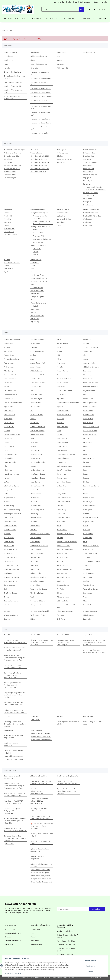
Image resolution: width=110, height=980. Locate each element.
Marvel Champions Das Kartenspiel (41, 222)
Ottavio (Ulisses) (36, 518)
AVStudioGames (36, 371)
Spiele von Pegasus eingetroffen (11, 744)
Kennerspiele (88, 172)
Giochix (7, 442)
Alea (32, 359)
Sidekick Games (62, 557)
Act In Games (9, 426)
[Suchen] (60, 9)
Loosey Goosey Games (91, 486)
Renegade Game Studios (39, 545)
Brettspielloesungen (38, 339)
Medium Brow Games (65, 498)
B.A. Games (87, 371)
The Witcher (35, 318)
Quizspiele (87, 202)
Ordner (36, 251)
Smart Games (62, 561)
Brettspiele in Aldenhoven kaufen (40, 73)
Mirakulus (8, 502)
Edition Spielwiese (37, 434)
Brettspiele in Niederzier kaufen (39, 128)
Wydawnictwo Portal (38, 615)
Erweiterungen (89, 205)
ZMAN (33, 619)
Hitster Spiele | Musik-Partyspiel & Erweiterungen (96, 188)
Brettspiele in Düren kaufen (40, 88)
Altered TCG (37, 230)
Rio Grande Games (11, 549)
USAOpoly (8, 611)
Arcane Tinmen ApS (38, 363)
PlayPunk (7, 533)
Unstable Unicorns (11, 235)
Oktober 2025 (36, 635)
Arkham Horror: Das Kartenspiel (40, 217)
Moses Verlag (9, 506)
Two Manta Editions (38, 601)
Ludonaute (61, 490)
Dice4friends (9, 399)
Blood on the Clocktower (13, 72)
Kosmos (86, 478)
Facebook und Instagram (14, 759)
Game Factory (9, 422)
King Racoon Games (38, 474)
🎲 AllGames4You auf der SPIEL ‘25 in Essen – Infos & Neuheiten (42, 642)
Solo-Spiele (87, 159)
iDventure (87, 462)
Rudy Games (9, 553)
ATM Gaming (9, 371)
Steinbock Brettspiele (38, 577)
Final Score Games (90, 434)
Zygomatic (87, 619)
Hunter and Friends (38, 462)
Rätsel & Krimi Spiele (91, 192)
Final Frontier (88, 411)
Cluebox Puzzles (63, 213)
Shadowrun (61, 162)
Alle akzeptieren (91, 960)
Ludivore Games (36, 490)
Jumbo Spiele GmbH (38, 470)
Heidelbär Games (37, 454)
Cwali (32, 391)
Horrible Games (89, 458)
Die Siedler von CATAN (39, 281)
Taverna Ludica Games (39, 589)
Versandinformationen (39, 64)
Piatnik (86, 526)
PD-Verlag (34, 522)
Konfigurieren (91, 966)
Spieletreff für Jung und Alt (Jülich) (14, 91)
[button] (89, 9)
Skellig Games (9, 561)
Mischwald (8, 216)
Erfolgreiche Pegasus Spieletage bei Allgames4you (14, 641)
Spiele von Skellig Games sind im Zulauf (15, 752)
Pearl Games (61, 522)
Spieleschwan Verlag (64, 569)
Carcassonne (35, 272)
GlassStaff (34, 442)
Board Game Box (10, 379)
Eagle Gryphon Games (12, 434)
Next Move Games (90, 506)
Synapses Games (63, 585)
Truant (86, 597)
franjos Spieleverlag (64, 414)
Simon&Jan (87, 557)
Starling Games (89, 573)
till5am (59, 593)
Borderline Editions (37, 430)
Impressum (9, 974)
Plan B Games (62, 529)
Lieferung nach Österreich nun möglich (68, 723)
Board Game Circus (64, 379)
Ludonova (87, 490)
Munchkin (8, 219)
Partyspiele (87, 184)
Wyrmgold (60, 615)
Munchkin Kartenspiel (38, 303)
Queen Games (9, 541)
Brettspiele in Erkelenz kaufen (41, 96)
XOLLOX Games (89, 615)
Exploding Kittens (37, 287)
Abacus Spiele (9, 355)
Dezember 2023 (36, 730)
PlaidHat (34, 529)
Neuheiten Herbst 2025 (39, 159)
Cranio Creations (10, 391)
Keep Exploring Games (12, 474)
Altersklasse (73, 2)
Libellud (86, 482)
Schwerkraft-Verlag (90, 553)
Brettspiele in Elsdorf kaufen (41, 92)
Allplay (59, 359)
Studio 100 (61, 581)
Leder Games (35, 482)
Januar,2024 (8, 730)
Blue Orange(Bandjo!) (91, 426)
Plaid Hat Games (10, 529)
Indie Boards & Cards (64, 466)
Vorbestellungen (36, 153)
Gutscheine (8, 159)
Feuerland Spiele (63, 411)
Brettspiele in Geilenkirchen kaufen (41, 108)
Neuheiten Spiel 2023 (38, 172)
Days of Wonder (89, 391)
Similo (6, 225)
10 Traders (8, 351)
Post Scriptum (9, 537)
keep (85, 470)
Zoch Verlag (61, 619)
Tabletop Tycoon (89, 585)
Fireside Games (10, 414)
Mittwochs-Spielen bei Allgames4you (12, 97)
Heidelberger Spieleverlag (66, 454)
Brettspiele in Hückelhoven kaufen (40, 114)
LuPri (6, 494)
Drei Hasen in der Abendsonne (68, 403)
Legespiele (87, 178)
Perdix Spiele (35, 526)
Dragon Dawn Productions (13, 403)
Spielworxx (8, 573)
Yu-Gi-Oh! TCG (38, 242)
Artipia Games (9, 367)
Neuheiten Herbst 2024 (39, 165)
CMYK (59, 430)
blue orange (88, 375)
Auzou (59, 339)
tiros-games (87, 593)
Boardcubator (35, 379)
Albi (85, 355)
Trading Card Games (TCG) (40, 227)
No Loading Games (37, 510)
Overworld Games (63, 518)
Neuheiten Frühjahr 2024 (40, 168)
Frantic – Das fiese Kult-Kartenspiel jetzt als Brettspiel (94, 651)
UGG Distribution (63, 601)
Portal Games (88, 533)
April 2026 (8, 635)
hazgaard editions (11, 454)
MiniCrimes (90, 196)
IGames (33, 466)
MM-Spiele (34, 502)
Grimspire (87, 446)
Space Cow (34, 565)
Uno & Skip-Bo (9, 231)
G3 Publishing (62, 438)
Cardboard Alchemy (90, 383)
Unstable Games (89, 605)
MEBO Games (35, 498)
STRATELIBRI (88, 577)
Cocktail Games (36, 387)
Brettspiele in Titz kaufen (40, 133)
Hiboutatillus (9, 458)
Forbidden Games (37, 414)
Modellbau (61, 222)
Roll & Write (87, 199)
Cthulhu (60, 156)
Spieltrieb (87, 569)
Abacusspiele (88, 422)
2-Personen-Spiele (90, 153)
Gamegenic (35, 422)
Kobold (86, 474)
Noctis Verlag (62, 510)
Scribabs (86, 343)
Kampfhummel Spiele (65, 470)
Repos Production (63, 545)
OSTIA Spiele (9, 518)
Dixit (32, 284)
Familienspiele (88, 168)
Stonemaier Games (64, 577)
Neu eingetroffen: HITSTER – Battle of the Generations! (14, 704)
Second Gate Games (11, 557)
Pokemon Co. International (40, 533)
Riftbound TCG (38, 236)
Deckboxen (37, 248)
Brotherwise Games (38, 383)
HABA (6, 450)
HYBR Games (61, 462)
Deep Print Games (11, 395)
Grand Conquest (63, 446)
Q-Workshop (88, 537)
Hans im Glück (62, 450)
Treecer (7, 597)
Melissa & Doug (62, 343)
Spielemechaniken (58, 2)
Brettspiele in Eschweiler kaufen (39, 101)
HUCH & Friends (10, 462)
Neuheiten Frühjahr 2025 (40, 162)
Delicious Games (36, 395)
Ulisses (86, 601)
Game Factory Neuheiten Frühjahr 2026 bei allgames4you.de (13, 675)
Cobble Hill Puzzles (90, 430)
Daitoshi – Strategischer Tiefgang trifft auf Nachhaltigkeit (65, 642)
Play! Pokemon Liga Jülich (13, 82)
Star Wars (34, 312)
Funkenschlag (35, 294)
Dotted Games (88, 399)
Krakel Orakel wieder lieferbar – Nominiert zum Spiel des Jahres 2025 (94, 642)
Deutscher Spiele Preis (39, 278)
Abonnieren (97, 909)
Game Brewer (88, 418)
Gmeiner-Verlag (62, 442)
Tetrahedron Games (90, 589)
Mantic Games (36, 494)
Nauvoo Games (36, 506)
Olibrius (86, 514)
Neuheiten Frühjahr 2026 (40, 156)
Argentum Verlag (89, 363)
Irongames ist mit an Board (41, 736)
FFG (32, 411)
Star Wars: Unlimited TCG (42, 239)
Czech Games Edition (64, 391)
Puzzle (59, 225)
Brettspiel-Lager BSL (11, 156)
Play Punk (87, 529)
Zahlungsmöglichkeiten (39, 56)
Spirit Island (35, 309)
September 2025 (63, 635)
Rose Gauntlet (88, 549)
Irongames (87, 466)
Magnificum (8, 343)
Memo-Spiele (88, 181)
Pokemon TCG (38, 233)
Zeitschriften (9, 269)
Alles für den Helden (38, 426)
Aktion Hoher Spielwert (12, 153)
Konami (7, 478)
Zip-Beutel (8, 272)
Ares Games (61, 363)
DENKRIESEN (61, 395)
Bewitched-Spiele (10, 375)
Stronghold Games (37, 581)
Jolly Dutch (8, 470)
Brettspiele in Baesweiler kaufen (39, 83)
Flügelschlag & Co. (37, 290)
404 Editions (88, 351)
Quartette (8, 222)
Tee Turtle (60, 589)
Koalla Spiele (61, 474)
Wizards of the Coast (91, 611)
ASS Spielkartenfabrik (91, 367)
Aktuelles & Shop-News (39, 776)
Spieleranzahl (85, 2)
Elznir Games (35, 407)
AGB (58, 56)
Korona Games (62, 478)
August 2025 (88, 635)
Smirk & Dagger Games (92, 561)
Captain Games (62, 383)
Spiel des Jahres (10, 175)
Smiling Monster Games (13, 339)
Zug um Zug (35, 322)
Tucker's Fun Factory (11, 601)
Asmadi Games (36, 367)
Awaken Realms (62, 371)
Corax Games (62, 387)
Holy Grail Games (63, 458)
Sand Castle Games (37, 553)
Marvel (33, 300)
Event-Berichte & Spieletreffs (67, 776)
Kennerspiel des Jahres (12, 165)
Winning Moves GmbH (65, 611)
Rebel (85, 541)
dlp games (61, 399)
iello (6, 466)
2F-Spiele (60, 351)
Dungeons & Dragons (64, 159)
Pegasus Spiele (89, 522)
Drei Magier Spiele (90, 403)
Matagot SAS (61, 494)
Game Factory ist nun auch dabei (93, 723)
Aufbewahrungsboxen (12, 263)
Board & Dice (88, 379)
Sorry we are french (11, 565)
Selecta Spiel (35, 557)
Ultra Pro (7, 605)
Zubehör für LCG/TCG (38, 245)
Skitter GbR (35, 561)
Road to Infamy (36, 549)
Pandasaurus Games (91, 518)
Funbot (33, 418)
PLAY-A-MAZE (35, 343)
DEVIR (85, 395)
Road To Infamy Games (65, 549)
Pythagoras (87, 339)
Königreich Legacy (37, 297)
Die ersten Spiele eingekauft (42, 739)
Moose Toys (87, 502)
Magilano (34, 347)
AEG (58, 355)
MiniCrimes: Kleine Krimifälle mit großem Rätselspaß (15, 649)
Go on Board (88, 442)
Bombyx (7, 430)
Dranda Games (36, 403)
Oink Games (61, 514)
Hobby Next (8, 162)
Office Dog (34, 514)
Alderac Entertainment (12, 359)
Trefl (32, 597)
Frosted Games (89, 414)
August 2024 (35, 716)
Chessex (7, 347)
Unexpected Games (37, 605)
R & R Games (35, 541)
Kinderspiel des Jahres (12, 168)
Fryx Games (8, 418)
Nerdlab (60, 506)
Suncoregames (9, 585)
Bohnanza (8, 213)
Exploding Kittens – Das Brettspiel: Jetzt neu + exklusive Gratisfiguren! (15, 724)
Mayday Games (10, 498)
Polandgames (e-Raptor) (65, 533)
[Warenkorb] (102, 9)
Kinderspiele (88, 165)
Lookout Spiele (62, 486)
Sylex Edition (35, 585)
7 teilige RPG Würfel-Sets (92, 216)
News (96, 2)
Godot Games (9, 446)
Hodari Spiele (35, 458)
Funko (33, 438)
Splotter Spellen (36, 573)
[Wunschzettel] (94, 9)
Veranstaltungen (10, 178)
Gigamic (86, 438)
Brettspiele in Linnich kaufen (41, 123)
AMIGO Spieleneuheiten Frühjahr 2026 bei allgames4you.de (13, 685)
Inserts (7, 266)
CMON (6, 387)
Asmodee (60, 367)
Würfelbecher (88, 219)
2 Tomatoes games (37, 351)
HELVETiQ (87, 454)
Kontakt (104, 2)
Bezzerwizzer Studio (38, 375)
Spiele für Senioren (90, 162)
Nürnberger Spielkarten (13, 514)
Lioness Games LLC (37, 486)
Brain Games (9, 383)
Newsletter (34, 68)
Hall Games (35, 450)
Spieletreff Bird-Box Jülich (13, 86)
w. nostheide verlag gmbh (40, 611)
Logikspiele (61, 216)
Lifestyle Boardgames (12, 486)
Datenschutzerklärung (43, 908)
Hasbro (86, 450)
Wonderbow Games (11, 615)
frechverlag (8, 438)
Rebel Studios (9, 545)
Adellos (33, 355)
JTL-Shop (99, 977)
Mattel (86, 494)
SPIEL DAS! (87, 565)
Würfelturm (87, 225)
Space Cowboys (62, 565)
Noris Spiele (88, 510)
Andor (33, 266)
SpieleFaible (35, 569)
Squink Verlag (62, 573)
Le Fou (6, 482)
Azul (32, 269)
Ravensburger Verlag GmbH (67, 541)
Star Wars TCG (9, 228)
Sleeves (36, 255)
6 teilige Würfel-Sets (91, 213)
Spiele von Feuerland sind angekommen (13, 737)
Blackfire (60, 375)
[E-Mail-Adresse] (73, 909)
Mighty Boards (88, 498)
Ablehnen (91, 972)
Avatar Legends (62, 153)
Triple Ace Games (63, 597)
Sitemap (33, 60)
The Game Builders (37, 593)
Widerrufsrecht (62, 68)
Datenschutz (19, 974)
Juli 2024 (60, 716)
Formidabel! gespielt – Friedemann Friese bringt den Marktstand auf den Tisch (15, 658)
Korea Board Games (38, 478)
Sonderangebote (10, 172)
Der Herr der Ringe (37, 275)
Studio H (86, 581)
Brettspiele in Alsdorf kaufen (41, 78)
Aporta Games (9, 363)
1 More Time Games (90, 347)
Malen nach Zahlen (64, 219)
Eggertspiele (9, 407)
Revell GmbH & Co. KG (91, 545)
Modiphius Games (63, 502)
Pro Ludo (60, 537)
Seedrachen (36, 719)
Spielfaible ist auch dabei (14, 756)
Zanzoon (7, 619)
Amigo (86, 359)
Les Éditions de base (64, 482)
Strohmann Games (11, 581)
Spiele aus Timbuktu (11, 569)
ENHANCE (60, 434)
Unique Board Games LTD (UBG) (66, 606)
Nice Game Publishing (12, 510)
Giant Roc (60, 422)
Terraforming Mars (37, 315)
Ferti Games (8, 411)
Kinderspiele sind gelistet (41, 733)
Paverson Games (10, 522)
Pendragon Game (10, 526)
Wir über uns (35, 52)
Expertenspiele (89, 156)
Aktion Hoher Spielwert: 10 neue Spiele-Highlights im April (15, 711)
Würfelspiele (88, 222)
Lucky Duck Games (11, 490)
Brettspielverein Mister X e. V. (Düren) (15, 77)
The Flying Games (10, 593)
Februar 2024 (88, 716)
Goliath (33, 446)
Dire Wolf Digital (36, 399)
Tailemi (7, 589)
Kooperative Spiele (90, 175)
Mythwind (34, 306)
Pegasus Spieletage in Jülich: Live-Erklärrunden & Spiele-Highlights (14, 695)
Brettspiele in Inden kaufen (40, 119)
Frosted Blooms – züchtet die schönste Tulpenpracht (14, 666)
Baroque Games (63, 426)
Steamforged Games (11, 577)
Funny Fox (60, 418)
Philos (59, 526)
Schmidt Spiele (62, 553)
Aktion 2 (60, 347)
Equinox (60, 407)
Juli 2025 (7, 716)
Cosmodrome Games (91, 387)
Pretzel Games (36, 537)
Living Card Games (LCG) (39, 213)
